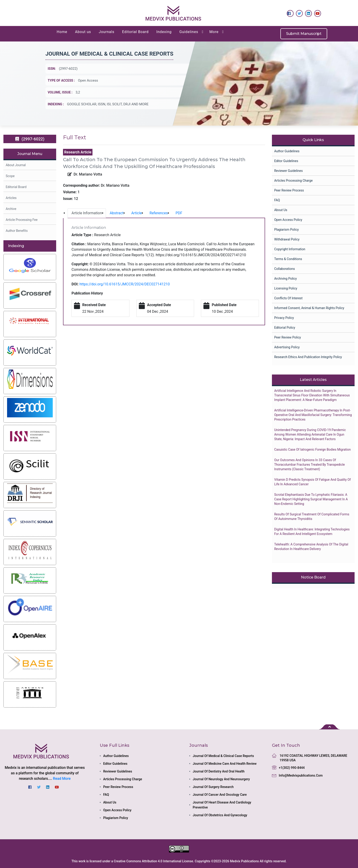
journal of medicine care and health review (225, 764)
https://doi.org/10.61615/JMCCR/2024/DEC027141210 (125, 284)
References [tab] (159, 213)
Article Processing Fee (22, 220)
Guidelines (189, 32)
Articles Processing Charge (294, 181)
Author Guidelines (287, 151)
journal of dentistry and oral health (219, 771)
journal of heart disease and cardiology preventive (222, 805)
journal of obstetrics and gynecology (220, 815)
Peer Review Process (289, 190)
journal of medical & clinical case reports (223, 756)
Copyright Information (290, 249)
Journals (107, 32)
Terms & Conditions (288, 259)
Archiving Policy (286, 279)
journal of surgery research (213, 787)
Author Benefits (17, 231)
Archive (11, 209)
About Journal (16, 165)
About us (83, 32)
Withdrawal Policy (287, 239)
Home (62, 32)
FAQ (277, 200)
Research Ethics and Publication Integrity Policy (308, 357)
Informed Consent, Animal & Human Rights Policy (309, 308)
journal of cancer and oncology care (220, 795)
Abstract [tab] (117, 213)
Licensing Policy (286, 288)
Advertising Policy (287, 347)
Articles (11, 198)
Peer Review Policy (288, 337)
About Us (281, 210)
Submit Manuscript (304, 34)
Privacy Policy (284, 318)
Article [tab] (137, 213)
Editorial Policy (285, 328)
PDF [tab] (179, 213)
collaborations (284, 269)
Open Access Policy (288, 220)
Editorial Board (135, 32)
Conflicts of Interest (288, 298)
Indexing (164, 32)
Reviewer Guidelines (288, 171)
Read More (62, 779)
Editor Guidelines (286, 161)
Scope (10, 176)
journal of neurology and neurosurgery (221, 779)
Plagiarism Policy (286, 230)
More (214, 32)
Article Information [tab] (87, 213)
